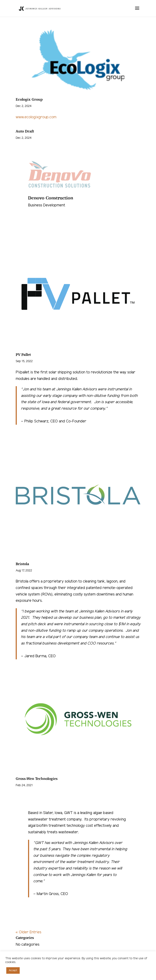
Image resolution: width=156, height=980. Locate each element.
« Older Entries (28, 932)
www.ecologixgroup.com (36, 117)
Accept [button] (13, 970)
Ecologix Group (29, 99)
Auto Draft (25, 131)
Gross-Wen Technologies (37, 778)
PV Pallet (23, 354)
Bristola (22, 564)
